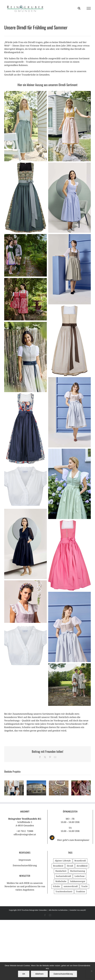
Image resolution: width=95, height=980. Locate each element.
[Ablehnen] (91, 971)
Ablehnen (39, 974)
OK (24, 974)
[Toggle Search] (79, 8)
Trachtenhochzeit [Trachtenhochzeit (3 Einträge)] (64, 891)
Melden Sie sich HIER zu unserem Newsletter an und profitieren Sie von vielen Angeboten (25, 886)
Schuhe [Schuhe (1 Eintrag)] (56, 886)
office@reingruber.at (25, 834)
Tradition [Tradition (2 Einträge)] (80, 891)
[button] (6, 788)
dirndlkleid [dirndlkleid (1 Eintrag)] (82, 866)
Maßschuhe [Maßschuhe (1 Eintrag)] (61, 881)
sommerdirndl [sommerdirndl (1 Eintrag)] (71, 886)
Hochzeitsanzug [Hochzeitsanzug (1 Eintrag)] (78, 871)
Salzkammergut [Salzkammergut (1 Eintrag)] (78, 881)
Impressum (25, 860)
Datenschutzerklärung (25, 865)
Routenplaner (82, 840)
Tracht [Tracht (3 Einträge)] (84, 886)
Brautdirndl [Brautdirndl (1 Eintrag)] (80, 861)
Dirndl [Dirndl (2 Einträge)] (70, 866)
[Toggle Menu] (89, 8)
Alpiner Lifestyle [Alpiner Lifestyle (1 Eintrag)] (63, 861)
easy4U (83, 910)
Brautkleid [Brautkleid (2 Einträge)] (58, 866)
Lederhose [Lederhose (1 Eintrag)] (80, 876)
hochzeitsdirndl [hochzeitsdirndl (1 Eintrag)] (63, 876)
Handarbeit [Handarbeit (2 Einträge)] (61, 871)
